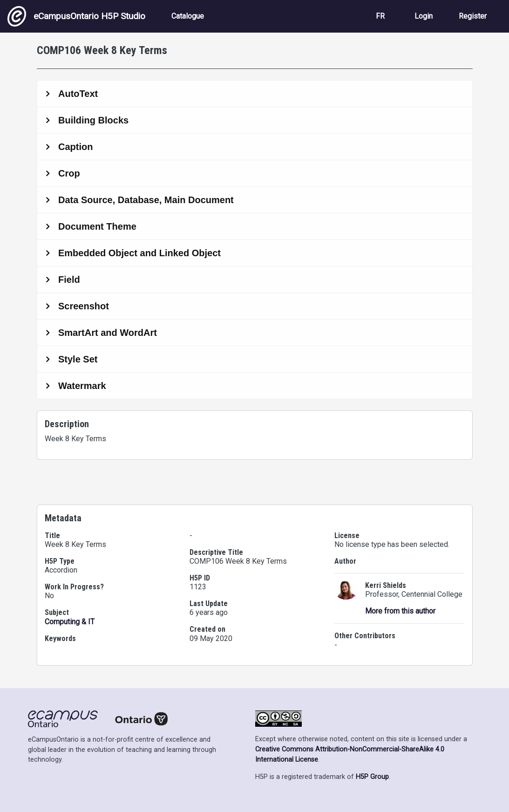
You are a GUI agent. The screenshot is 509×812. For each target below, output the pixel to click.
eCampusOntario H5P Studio (76, 16)
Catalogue (188, 16)
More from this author (400, 611)
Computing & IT (70, 622)
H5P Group (372, 777)
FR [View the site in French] (380, 16)
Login (424, 16)
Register (473, 16)
